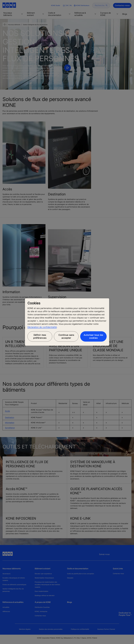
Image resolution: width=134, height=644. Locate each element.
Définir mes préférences (40, 336)
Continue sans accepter (66, 336)
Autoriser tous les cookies (93, 336)
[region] (67, 322)
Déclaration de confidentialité (42, 327)
